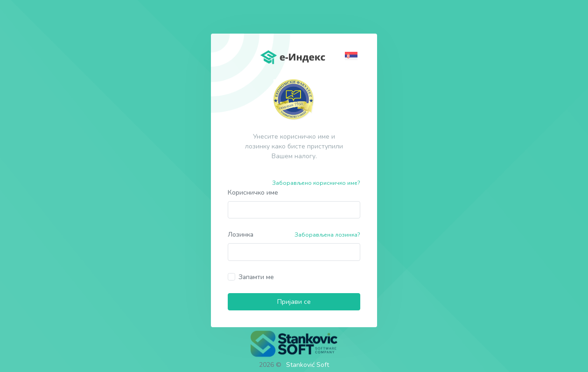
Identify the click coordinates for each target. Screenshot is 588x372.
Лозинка (241, 235)
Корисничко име (253, 193)
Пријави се (294, 302)
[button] (353, 55)
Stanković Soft (308, 365)
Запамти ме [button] (256, 277)
